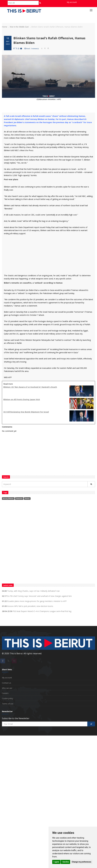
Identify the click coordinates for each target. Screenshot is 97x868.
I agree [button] (56, 862)
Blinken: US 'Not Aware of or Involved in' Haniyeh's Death (30, 387)
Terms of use (8, 704)
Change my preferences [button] (81, 862)
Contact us (7, 683)
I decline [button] (65, 862)
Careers (5, 693)
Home (5, 27)
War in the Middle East (19, 27)
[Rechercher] (91, 484)
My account (72, 2)
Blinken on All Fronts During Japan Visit (22, 399)
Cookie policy (8, 698)
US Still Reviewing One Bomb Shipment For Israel (26, 412)
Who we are (7, 688)
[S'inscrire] (91, 724)
